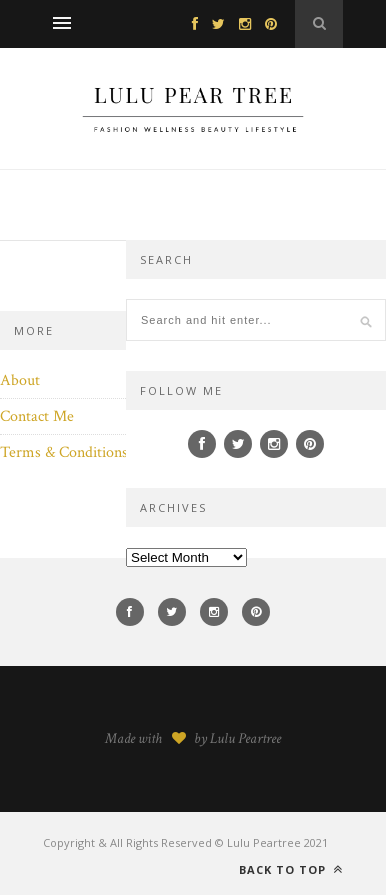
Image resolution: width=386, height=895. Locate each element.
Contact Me (37, 416)
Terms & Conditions (64, 452)
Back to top (291, 869)
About (20, 380)
